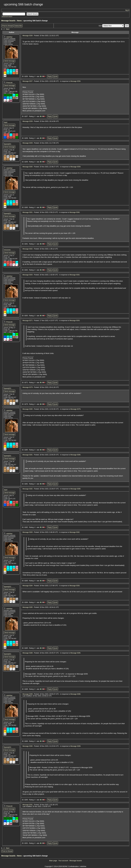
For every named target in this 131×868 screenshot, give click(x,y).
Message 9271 (28, 321)
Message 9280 (28, 409)
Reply (50, 76)
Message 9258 (28, 121)
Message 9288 (28, 653)
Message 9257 (28, 81)
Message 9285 (28, 607)
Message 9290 (28, 746)
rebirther (9, 37)
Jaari (6, 122)
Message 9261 (28, 212)
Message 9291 (28, 805)
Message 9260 (28, 167)
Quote (55, 76)
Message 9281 (28, 455)
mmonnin (7, 250)
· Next (7, 29)
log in (127, 10)
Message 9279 (28, 387)
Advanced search (7, 17)
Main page (53, 861)
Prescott (9, 83)
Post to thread (8, 26)
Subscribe (18, 26)
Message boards (8, 21)
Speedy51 (8, 144)
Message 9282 (28, 489)
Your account (63, 861)
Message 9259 (28, 143)
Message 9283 (28, 532)
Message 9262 (28, 249)
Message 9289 (28, 694)
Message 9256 (28, 36)
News (19, 21)
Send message (10, 61)
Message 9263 (28, 275)
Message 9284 (28, 586)
